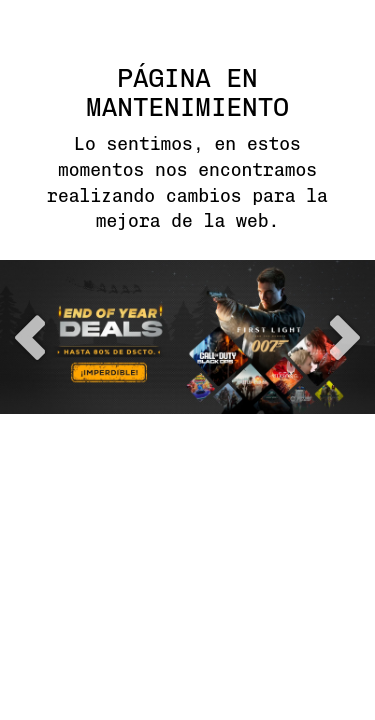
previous (30, 337)
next (345, 337)
